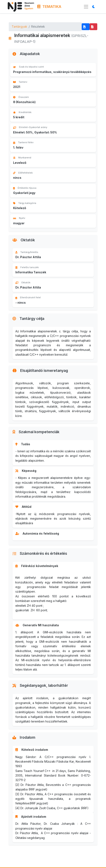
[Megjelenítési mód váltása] (95, 7)
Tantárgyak (19, 27)
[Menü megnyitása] (86, 7)
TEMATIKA (49, 7)
